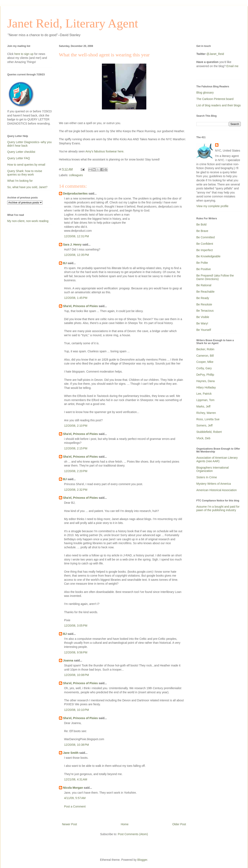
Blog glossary (205, 93)
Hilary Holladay (206, 387)
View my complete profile (212, 206)
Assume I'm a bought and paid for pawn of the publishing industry (218, 508)
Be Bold (201, 224)
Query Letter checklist (21, 152)
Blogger (142, 860)
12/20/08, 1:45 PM (76, 298)
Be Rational (204, 285)
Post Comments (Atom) (133, 834)
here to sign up (24, 54)
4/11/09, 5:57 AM (75, 798)
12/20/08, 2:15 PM (76, 448)
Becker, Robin (205, 349)
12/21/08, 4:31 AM (76, 779)
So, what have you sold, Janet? (27, 187)
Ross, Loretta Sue (208, 419)
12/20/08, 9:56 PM (76, 652)
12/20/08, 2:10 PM (76, 426)
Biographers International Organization (212, 469)
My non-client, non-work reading (28, 221)
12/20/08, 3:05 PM (76, 626)
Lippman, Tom (205, 400)
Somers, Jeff (204, 425)
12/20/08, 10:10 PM (76, 710)
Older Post (179, 824)
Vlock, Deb (203, 438)
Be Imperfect (204, 250)
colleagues (76, 175)
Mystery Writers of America (214, 484)
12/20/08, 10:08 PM (76, 675)
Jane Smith (71, 753)
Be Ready (203, 298)
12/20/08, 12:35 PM (76, 255)
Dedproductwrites (75, 194)
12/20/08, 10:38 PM (76, 745)
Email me (232, 66)
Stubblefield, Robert (209, 432)
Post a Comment (75, 806)
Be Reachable (205, 292)
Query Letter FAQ (19, 158)
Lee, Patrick (204, 394)
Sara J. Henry (72, 245)
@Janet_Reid (215, 54)
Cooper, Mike (205, 362)
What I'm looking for (20, 181)
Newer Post (69, 824)
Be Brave (202, 231)
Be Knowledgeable (208, 256)
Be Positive (204, 269)
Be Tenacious (205, 311)
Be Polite (202, 263)
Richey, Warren (206, 413)
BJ (65, 263)
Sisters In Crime (207, 477)
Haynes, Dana (206, 381)
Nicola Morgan (73, 788)
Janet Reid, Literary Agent (73, 23)
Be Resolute (204, 304)
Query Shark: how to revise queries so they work (25, 173)
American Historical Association (216, 490)
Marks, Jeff (203, 406)
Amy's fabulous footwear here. (105, 151)
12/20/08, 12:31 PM (76, 236)
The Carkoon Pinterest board (215, 99)
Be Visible (203, 317)
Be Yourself (204, 330)
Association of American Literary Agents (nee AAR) (217, 459)
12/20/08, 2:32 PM (76, 490)
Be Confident (205, 244)
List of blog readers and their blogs (219, 105)
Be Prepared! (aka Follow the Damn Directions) (215, 277)
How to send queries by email (26, 165)
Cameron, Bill (205, 356)
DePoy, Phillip (205, 375)
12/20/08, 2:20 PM (76, 471)
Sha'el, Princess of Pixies (80, 306)
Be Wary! (202, 323)
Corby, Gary (204, 368)
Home (125, 824)
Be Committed (206, 237)
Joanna (68, 660)
